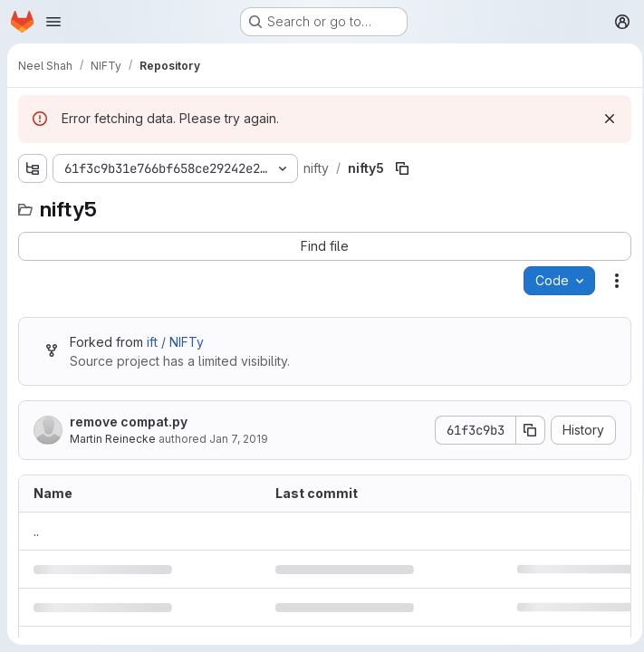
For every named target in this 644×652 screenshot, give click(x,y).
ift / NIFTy (175, 342)
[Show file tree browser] (33, 168)
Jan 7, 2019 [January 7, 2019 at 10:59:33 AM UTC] (239, 439)
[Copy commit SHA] (525, 430)
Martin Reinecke (113, 439)
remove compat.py (129, 422)
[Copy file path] (399, 168)
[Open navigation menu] (53, 22)
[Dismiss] (604, 119)
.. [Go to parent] (36, 531)
